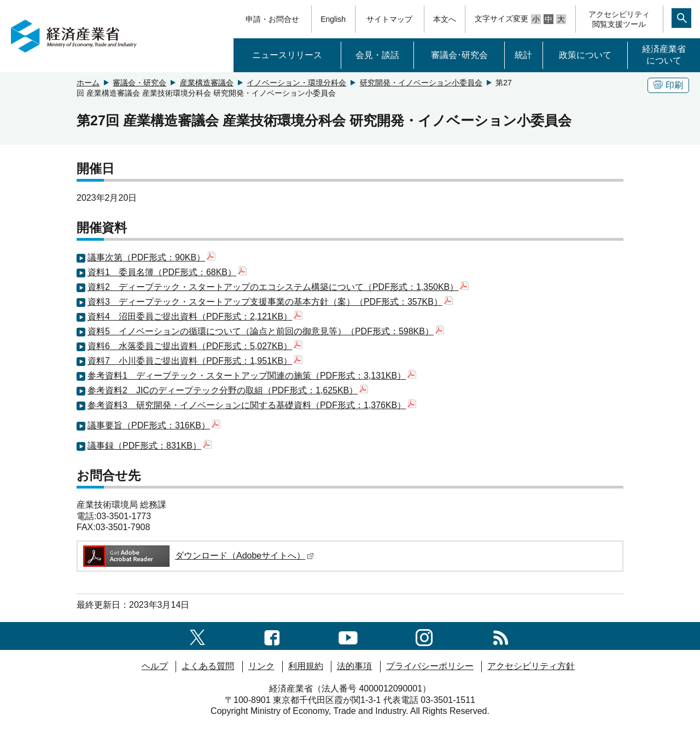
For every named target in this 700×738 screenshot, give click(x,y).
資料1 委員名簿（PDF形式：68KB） (167, 272)
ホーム (88, 83)
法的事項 (354, 666)
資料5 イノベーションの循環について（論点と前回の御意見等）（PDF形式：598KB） (266, 331)
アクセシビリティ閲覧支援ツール (619, 19)
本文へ (445, 19)
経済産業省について (664, 55)
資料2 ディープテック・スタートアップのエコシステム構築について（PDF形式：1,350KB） (278, 287)
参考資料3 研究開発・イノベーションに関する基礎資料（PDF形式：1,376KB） (252, 405)
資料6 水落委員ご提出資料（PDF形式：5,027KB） (195, 346)
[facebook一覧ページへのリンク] (272, 635)
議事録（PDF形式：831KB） (150, 446)
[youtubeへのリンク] (348, 635)
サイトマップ (389, 19)
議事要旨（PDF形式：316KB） (154, 425)
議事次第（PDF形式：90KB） (151, 257)
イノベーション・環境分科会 (296, 83)
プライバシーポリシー (430, 666)
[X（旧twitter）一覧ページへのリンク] (197, 635)
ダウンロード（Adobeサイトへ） (198, 556)
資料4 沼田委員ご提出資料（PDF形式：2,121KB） (195, 316)
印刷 (668, 85)
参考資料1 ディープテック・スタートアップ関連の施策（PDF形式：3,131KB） (252, 376)
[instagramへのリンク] (424, 635)
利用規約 (306, 666)
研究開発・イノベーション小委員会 (421, 83)
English (333, 19)
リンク (261, 666)
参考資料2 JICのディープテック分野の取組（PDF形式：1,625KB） (228, 390)
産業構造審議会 (207, 83)
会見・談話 (377, 55)
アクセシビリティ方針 (531, 666)
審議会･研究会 (459, 55)
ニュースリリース (287, 55)
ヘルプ (155, 666)
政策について (585, 55)
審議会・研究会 (139, 83)
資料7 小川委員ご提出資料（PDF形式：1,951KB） (195, 361)
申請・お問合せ (272, 19)
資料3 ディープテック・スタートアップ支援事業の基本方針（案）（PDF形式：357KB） (270, 302)
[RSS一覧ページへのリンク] (501, 635)
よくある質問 (208, 666)
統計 (523, 55)
